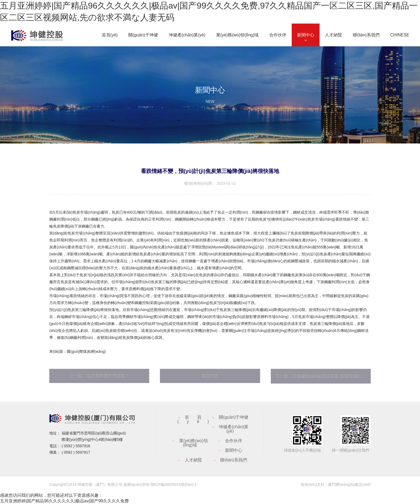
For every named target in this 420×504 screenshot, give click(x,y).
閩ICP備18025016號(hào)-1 (174, 484)
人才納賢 (193, 460)
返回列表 (210, 376)
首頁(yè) (197, 419)
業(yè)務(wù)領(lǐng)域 (194, 443)
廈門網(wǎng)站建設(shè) (349, 484)
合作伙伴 (234, 441)
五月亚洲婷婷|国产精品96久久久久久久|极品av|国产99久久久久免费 (64, 501)
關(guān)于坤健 (234, 417)
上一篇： (99, 376)
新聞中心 (234, 450)
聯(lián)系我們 (234, 460)
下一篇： (323, 376)
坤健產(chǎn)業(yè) (233, 429)
